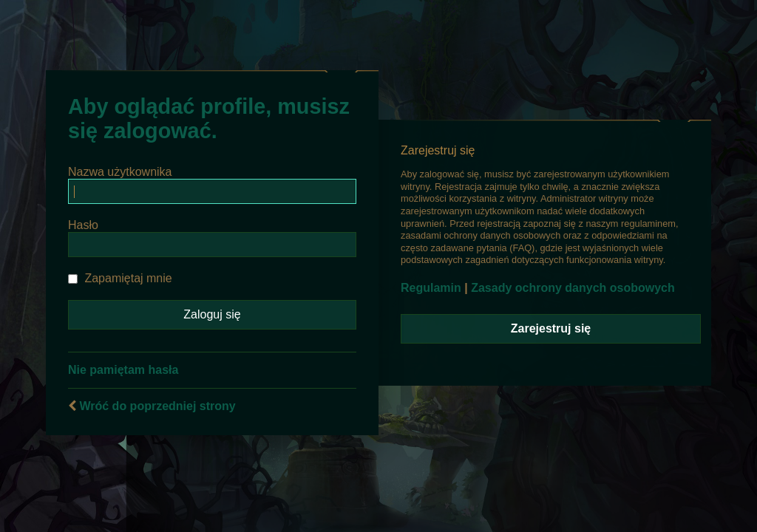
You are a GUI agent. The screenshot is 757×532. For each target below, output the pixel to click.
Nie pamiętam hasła (123, 370)
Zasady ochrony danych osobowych (573, 288)
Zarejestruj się (551, 328)
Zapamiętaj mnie (120, 278)
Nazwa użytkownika (120, 172)
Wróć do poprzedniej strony (157, 406)
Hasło (83, 225)
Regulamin (431, 288)
